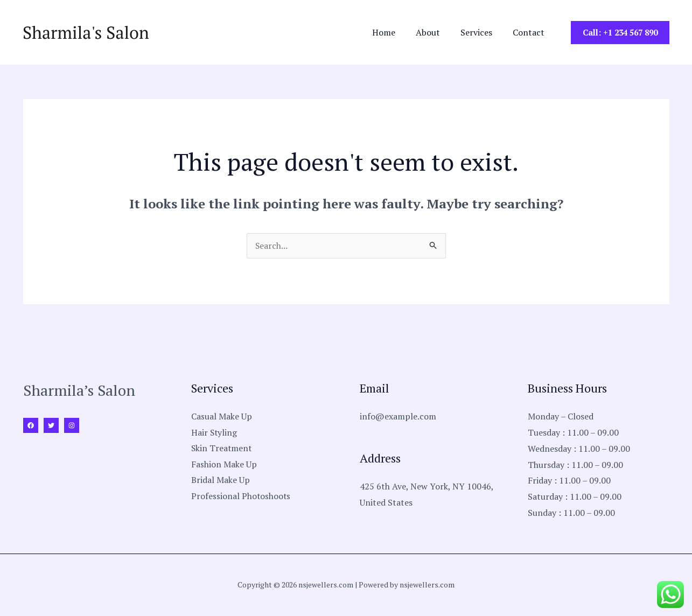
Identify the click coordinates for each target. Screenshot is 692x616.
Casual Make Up (222, 417)
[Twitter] (51, 426)
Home (395, 32)
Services (481, 32)
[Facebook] (31, 426)
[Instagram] (72, 426)
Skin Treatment (222, 449)
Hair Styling (215, 433)
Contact (530, 32)
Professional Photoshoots (241, 497)
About (436, 32)
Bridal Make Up (221, 481)
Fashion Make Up (224, 465)
